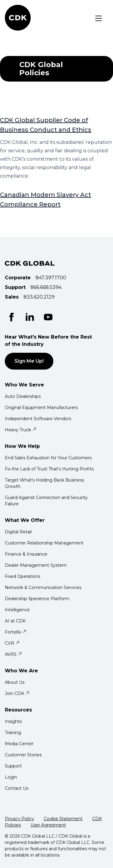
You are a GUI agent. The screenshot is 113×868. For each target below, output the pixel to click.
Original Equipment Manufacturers (41, 408)
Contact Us (17, 788)
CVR (12, 643)
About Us (15, 682)
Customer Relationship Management (44, 543)
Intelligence (17, 610)
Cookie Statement (63, 819)
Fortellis (16, 632)
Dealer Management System (36, 565)
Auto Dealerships (23, 396)
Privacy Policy (19, 819)
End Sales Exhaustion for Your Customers (48, 458)
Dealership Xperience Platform (37, 599)
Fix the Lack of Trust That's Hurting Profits (49, 469)
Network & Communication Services (43, 587)
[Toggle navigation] (99, 18)
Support (13, 766)
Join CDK (17, 693)
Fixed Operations (22, 576)
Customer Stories (23, 755)
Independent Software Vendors (38, 419)
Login (11, 777)
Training (13, 733)
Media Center (19, 744)
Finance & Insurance (26, 554)
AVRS (13, 654)
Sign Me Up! (29, 361)
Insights (13, 721)
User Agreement (48, 825)
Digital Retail (18, 532)
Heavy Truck (21, 430)
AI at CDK (15, 621)
